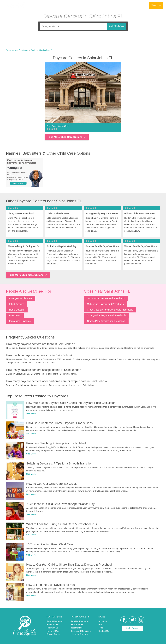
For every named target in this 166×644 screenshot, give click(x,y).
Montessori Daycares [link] (20, 321)
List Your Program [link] (79, 634)
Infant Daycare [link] (17, 304)
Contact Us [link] (104, 631)
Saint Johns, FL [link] (46, 50)
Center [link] (34, 50)
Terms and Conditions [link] (81, 631)
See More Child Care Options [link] (68, 137)
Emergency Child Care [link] (21, 298)
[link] (15, 6)
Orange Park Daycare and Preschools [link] (106, 321)
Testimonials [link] (52, 628)
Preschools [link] (15, 315)
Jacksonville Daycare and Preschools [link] (106, 298)
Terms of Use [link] (53, 631)
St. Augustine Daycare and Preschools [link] (106, 315)
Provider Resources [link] (80, 621)
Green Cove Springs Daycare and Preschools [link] (110, 310)
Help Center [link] (133, 628)
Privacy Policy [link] (53, 634)
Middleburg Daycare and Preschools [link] (105, 304)
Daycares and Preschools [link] (17, 50)
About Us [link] (103, 621)
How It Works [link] (53, 625)
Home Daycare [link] (17, 310)
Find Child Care (116, 26)
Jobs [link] (101, 628)
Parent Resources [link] (55, 621)
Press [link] (101, 625)
